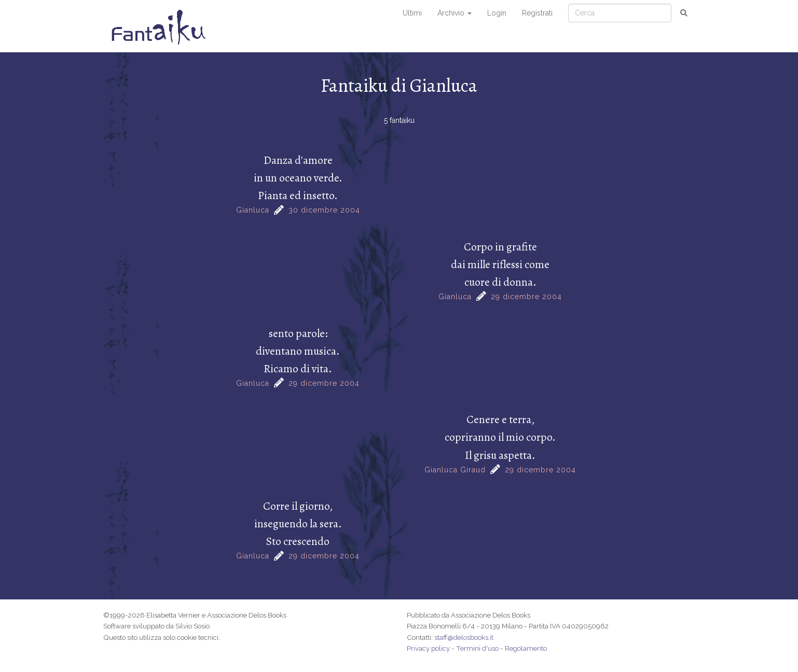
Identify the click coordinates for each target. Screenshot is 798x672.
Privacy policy (428, 648)
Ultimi (412, 13)
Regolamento (526, 648)
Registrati (537, 13)
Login (497, 13)
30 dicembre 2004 (324, 210)
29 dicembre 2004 (526, 297)
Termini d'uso (477, 648)
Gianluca (253, 210)
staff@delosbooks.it (464, 637)
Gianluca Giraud (455, 470)
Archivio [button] (455, 13)
